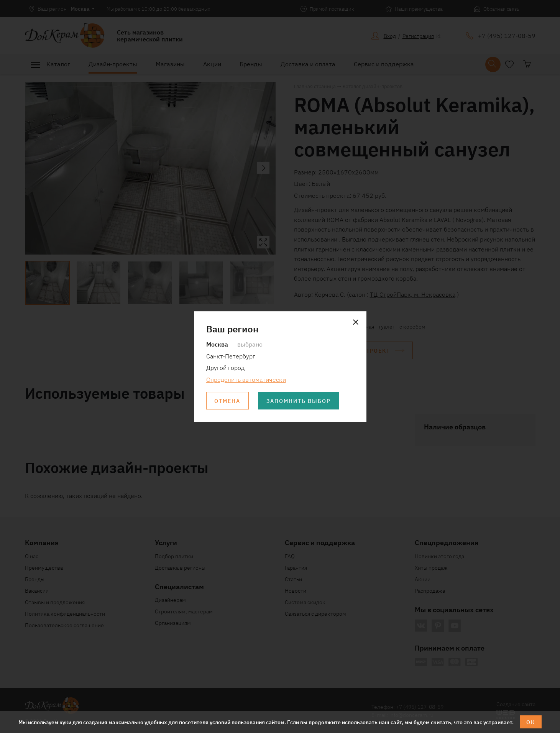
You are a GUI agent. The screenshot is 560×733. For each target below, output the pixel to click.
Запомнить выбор (299, 401)
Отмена (228, 401)
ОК (531, 722)
